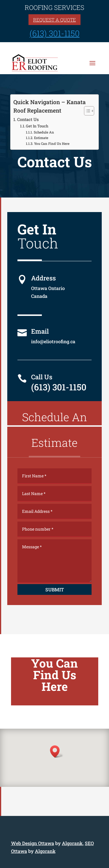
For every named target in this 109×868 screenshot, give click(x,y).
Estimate (41, 138)
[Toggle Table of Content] (86, 111)
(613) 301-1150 (55, 33)
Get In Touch (37, 126)
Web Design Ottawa (33, 843)
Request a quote (54, 20)
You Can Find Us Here (52, 144)
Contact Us (28, 119)
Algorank (72, 843)
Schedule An (44, 132)
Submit (55, 589)
